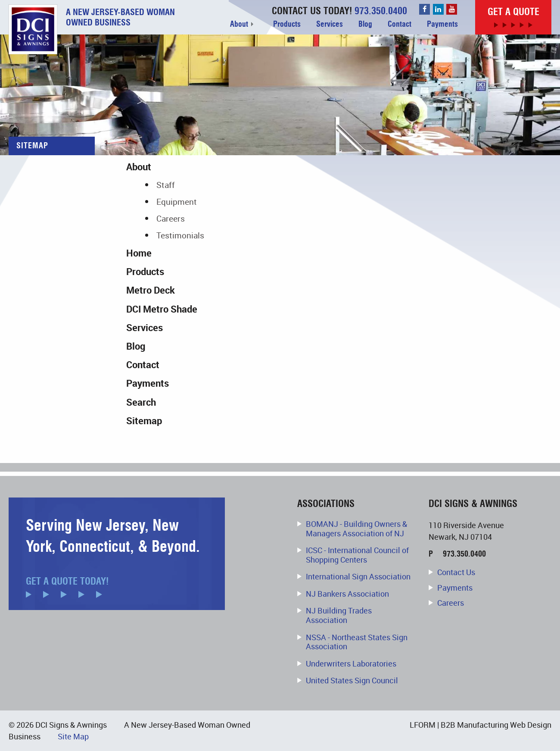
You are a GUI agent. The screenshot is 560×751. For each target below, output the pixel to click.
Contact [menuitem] (400, 24)
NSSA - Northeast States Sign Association (357, 642)
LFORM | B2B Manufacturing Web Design (481, 725)
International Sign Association (358, 576)
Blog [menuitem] (365, 24)
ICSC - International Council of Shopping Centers (357, 555)
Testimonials (180, 235)
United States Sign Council (352, 680)
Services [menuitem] (330, 24)
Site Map (73, 736)
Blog (136, 346)
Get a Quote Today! (67, 581)
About (139, 167)
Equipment (177, 202)
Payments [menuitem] (442, 24)
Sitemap (144, 421)
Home (139, 253)
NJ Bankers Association (347, 594)
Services (145, 327)
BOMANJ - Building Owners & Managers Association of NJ (356, 529)
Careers (171, 218)
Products (145, 271)
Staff (166, 185)
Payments (148, 383)
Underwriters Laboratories (351, 663)
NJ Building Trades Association (339, 615)
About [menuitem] (239, 24)
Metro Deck (151, 290)
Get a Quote (513, 12)
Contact (143, 365)
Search (141, 402)
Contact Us (456, 573)
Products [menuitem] (287, 24)
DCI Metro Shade (162, 309)
